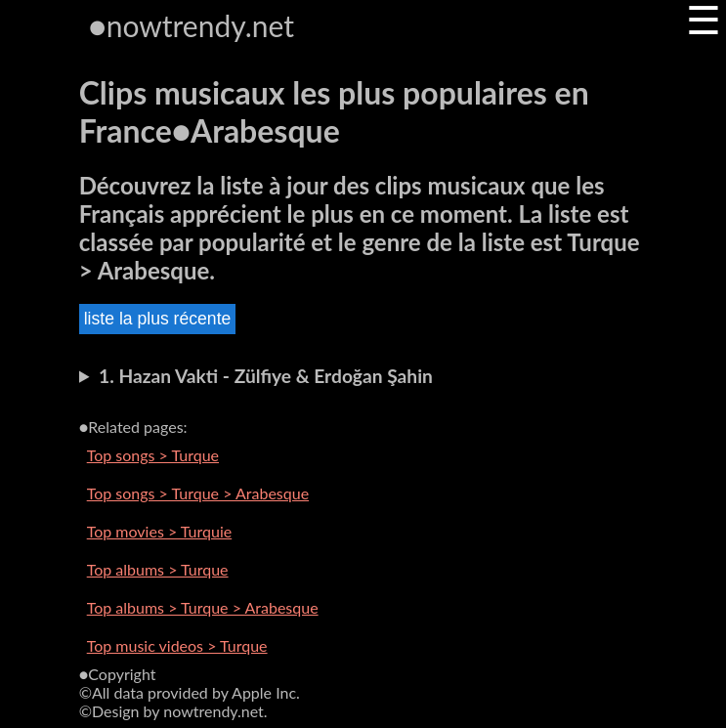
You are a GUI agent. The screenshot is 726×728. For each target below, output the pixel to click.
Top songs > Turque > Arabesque (198, 493)
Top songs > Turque (153, 455)
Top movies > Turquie (159, 531)
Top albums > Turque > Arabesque (203, 607)
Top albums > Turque (158, 569)
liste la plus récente (158, 319)
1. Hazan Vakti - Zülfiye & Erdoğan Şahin (266, 376)
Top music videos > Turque (177, 645)
